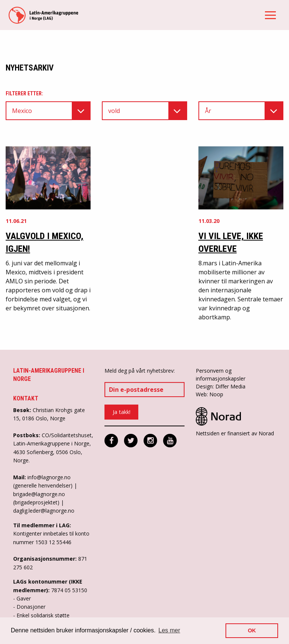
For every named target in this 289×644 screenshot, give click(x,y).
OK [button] (252, 630)
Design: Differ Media (221, 386)
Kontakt (26, 398)
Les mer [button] (169, 630)
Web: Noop (210, 394)
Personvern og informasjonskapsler (221, 375)
